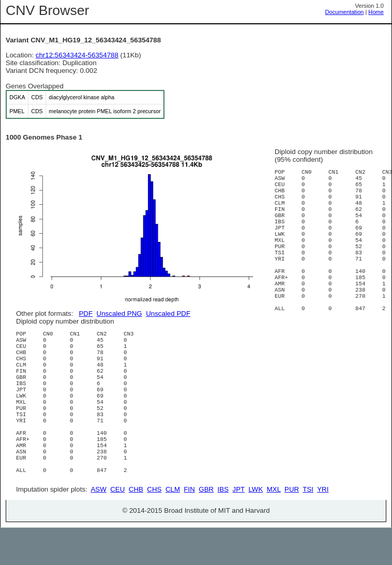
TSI (308, 526)
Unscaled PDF (168, 314)
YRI (323, 526)
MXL (274, 526)
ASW (98, 526)
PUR (292, 526)
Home (376, 12)
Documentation (345, 12)
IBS (223, 526)
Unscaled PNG (119, 314)
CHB (136, 526)
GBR (206, 526)
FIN (189, 526)
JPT (239, 526)
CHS (154, 526)
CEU (117, 526)
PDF (86, 314)
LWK (255, 526)
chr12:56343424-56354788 (77, 55)
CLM (173, 526)
